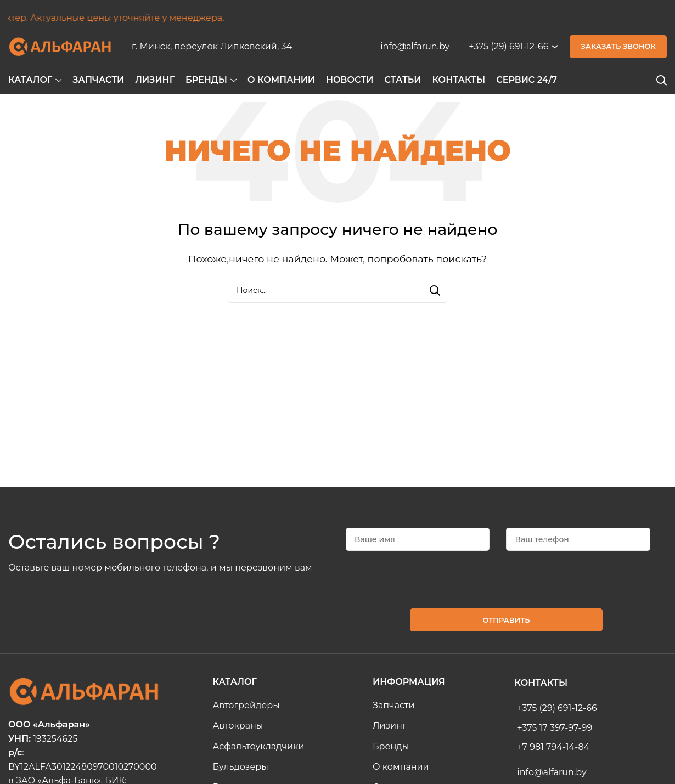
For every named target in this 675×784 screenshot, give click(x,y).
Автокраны (238, 726)
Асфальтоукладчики (259, 746)
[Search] (661, 80)
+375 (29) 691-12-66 (508, 46)
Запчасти (393, 705)
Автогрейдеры (246, 705)
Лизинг (390, 726)
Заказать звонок (618, 46)
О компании (401, 767)
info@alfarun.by (415, 46)
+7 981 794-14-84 (554, 747)
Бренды (391, 746)
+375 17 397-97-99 (555, 728)
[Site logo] (60, 46)
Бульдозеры (241, 767)
